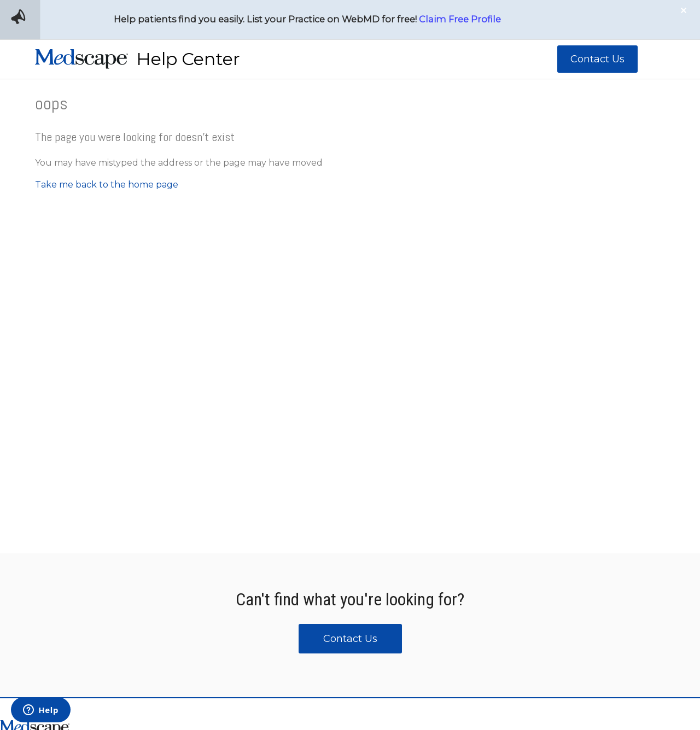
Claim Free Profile (460, 19)
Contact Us (597, 59)
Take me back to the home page (107, 185)
